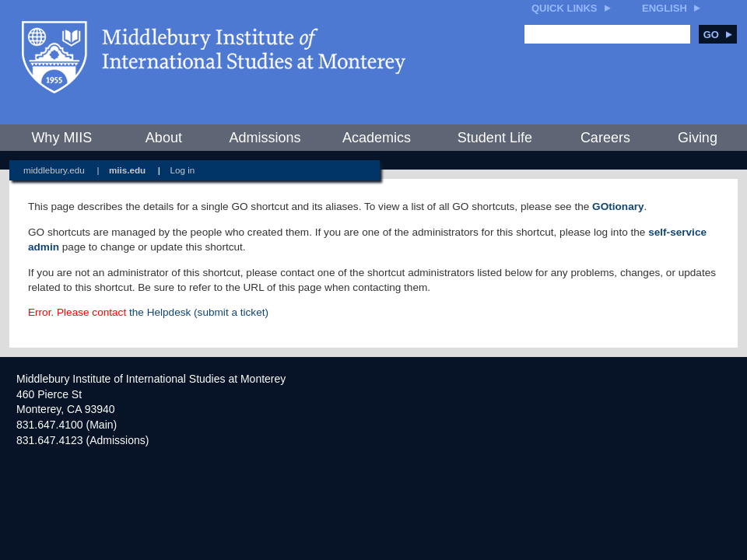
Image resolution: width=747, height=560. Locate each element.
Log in (183, 170)
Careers (605, 138)
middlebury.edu (54, 170)
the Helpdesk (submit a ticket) (199, 312)
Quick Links (565, 8)
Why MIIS (61, 138)
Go (718, 35)
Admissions (265, 138)
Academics (377, 138)
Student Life (495, 138)
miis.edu (127, 170)
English (665, 8)
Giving (698, 138)
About (164, 138)
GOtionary (618, 206)
